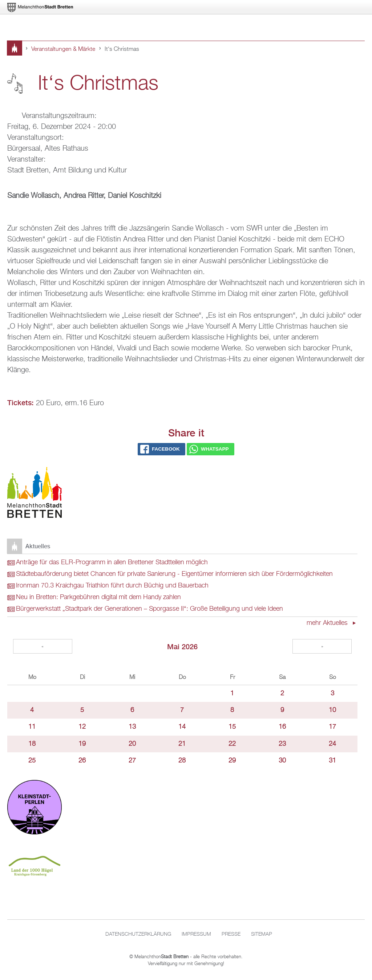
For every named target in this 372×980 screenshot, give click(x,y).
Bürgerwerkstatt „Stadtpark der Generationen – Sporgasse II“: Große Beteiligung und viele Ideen (149, 609)
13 (132, 727)
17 (332, 727)
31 (332, 761)
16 (282, 727)
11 (32, 727)
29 (232, 761)
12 (82, 727)
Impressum (196, 934)
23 (282, 744)
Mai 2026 (182, 646)
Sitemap (262, 934)
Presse (231, 934)
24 (332, 744)
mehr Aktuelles (328, 623)
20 (132, 744)
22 (232, 744)
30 (282, 761)
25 (32, 761)
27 (132, 761)
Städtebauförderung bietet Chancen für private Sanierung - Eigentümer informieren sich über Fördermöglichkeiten (174, 574)
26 (82, 761)
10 (332, 710)
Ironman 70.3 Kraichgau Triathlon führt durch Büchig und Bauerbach (112, 586)
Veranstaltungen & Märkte (63, 49)
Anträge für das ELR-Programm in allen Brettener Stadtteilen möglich (112, 562)
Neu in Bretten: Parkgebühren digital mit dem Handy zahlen (98, 597)
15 (232, 727)
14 (182, 727)
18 (32, 744)
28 (182, 761)
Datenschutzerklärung (138, 934)
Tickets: (21, 402)
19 (82, 744)
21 (182, 744)
